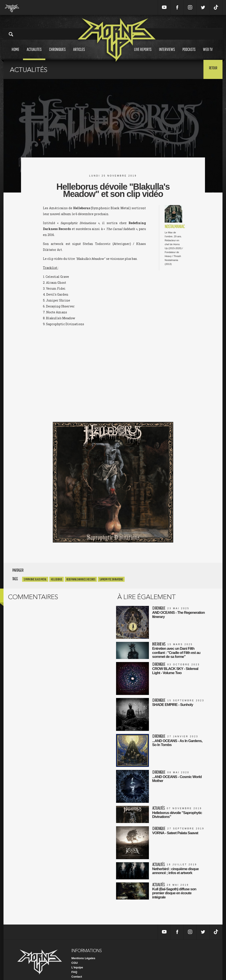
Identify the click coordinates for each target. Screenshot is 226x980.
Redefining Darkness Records (81, 579)
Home (15, 53)
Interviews (167, 53)
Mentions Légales (83, 951)
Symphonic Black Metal (35, 579)
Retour (212, 69)
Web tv (208, 53)
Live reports (143, 53)
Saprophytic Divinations (111, 579)
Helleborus (56, 579)
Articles (79, 53)
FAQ (74, 964)
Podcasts (189, 53)
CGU (75, 955)
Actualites (34, 53)
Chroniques (57, 53)
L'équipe (77, 960)
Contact (77, 969)
